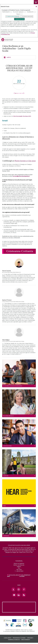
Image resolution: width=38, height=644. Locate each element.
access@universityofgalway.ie (21, 176)
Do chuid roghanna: (18, 12)
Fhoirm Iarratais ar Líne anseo (25, 161)
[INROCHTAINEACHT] (26, 640)
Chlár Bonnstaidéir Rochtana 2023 (22, 116)
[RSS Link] (24, 595)
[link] (12, 621)
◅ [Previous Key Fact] (14, 93)
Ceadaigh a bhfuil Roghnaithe (13, 17)
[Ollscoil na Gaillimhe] (7, 40)
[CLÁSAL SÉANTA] (8, 638)
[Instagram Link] (19, 589)
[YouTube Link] (14, 595)
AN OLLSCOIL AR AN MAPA (13, 576)
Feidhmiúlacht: (6, 12)
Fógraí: (18, 14)
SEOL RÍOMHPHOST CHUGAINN (25, 576)
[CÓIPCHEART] (31, 638)
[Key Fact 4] (21, 93)
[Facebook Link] (24, 589)
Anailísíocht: (30, 12)
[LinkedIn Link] (19, 595)
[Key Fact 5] (22, 93)
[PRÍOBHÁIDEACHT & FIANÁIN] (20, 638)
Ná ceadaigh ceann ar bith (27, 17)
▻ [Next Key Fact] (24, 93)
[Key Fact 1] (16, 93)
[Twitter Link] (13, 589)
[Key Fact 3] (19, 93)
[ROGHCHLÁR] (36, 2)
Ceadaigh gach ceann (20, 19)
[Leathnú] (19, 57)
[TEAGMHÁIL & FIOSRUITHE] (14, 640)
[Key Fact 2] (17, 93)
